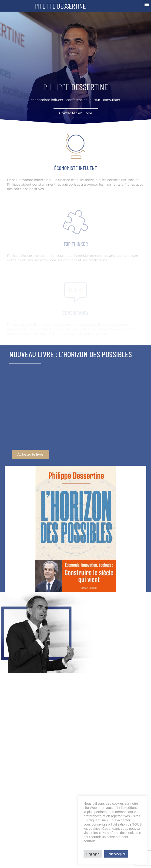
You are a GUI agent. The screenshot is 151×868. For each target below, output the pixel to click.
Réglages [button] (93, 854)
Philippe (60, 6)
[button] (147, 4)
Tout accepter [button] (116, 854)
